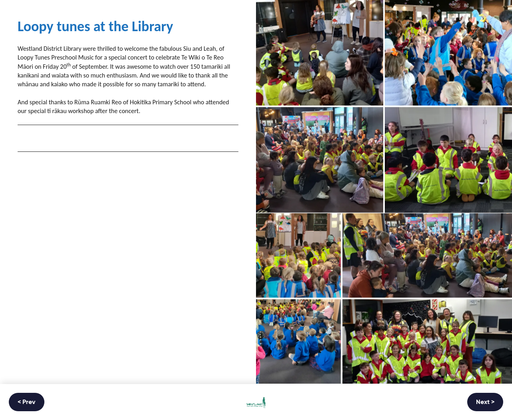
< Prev (27, 402)
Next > (485, 402)
